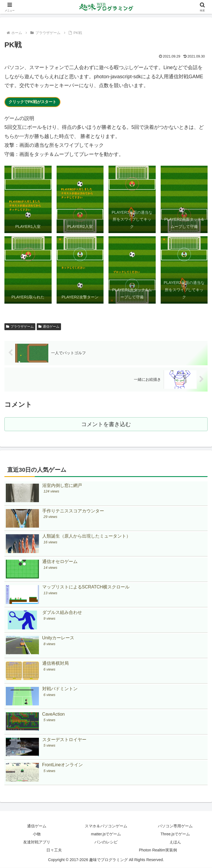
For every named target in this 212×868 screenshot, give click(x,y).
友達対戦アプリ (37, 842)
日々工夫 (54, 850)
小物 (37, 834)
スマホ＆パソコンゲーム (106, 826)
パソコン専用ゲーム (175, 826)
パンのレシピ (106, 842)
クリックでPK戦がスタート (32, 102)
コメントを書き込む (106, 424)
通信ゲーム (49, 327)
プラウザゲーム (20, 327)
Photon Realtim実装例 (158, 850)
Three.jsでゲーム (175, 834)
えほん (175, 842)
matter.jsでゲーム (106, 834)
